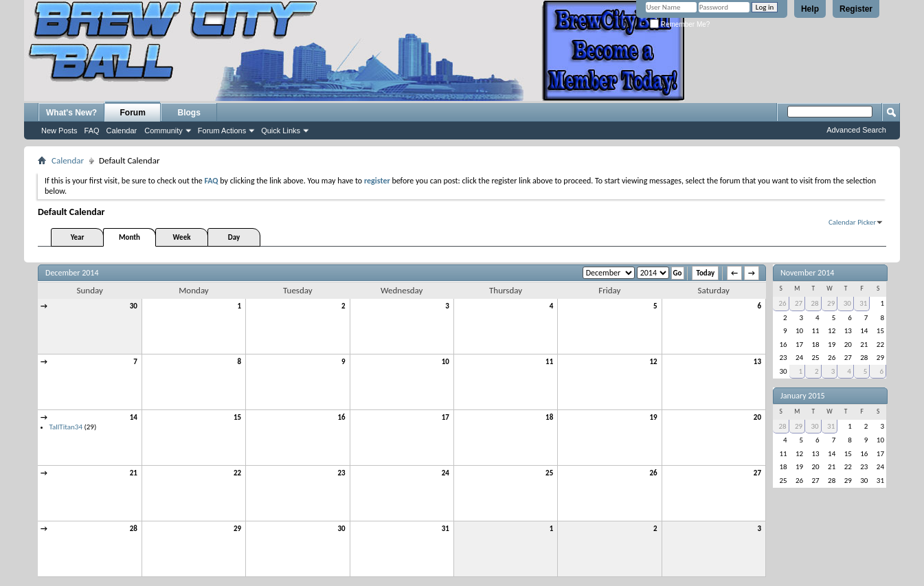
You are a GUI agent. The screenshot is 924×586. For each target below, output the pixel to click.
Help (810, 9)
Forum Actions (222, 131)
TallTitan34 (66, 427)
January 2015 (803, 396)
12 (653, 362)
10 (446, 362)
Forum (133, 113)
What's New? (71, 113)
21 (134, 473)
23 (341, 473)
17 (446, 417)
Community (164, 131)
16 (341, 417)
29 (237, 529)
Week (182, 237)
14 (134, 417)
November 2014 (807, 273)
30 (134, 306)
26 (653, 473)
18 (549, 417)
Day (234, 237)
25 (549, 473)
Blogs (189, 113)
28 (134, 529)
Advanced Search (856, 130)
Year (78, 237)
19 (653, 417)
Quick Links (281, 131)
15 (237, 417)
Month (129, 237)
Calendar (122, 131)
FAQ (92, 131)
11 (549, 362)
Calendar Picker (852, 222)
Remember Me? (680, 24)
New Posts (59, 131)
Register (856, 9)
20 (757, 417)
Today (705, 273)
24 (446, 473)
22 (237, 473)
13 (757, 362)
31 (446, 529)
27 (757, 473)
